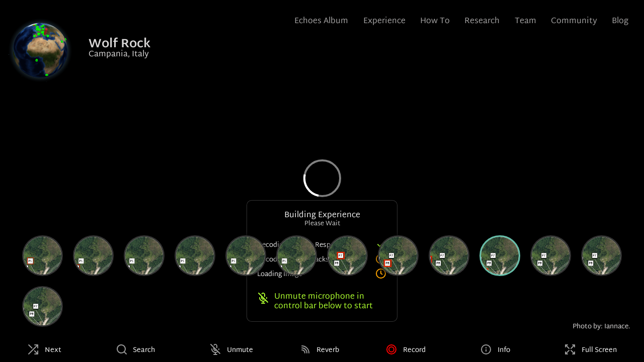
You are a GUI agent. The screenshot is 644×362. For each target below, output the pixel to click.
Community (574, 21)
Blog (620, 21)
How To (435, 21)
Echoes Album (321, 21)
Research (482, 21)
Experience (384, 21)
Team (526, 21)
